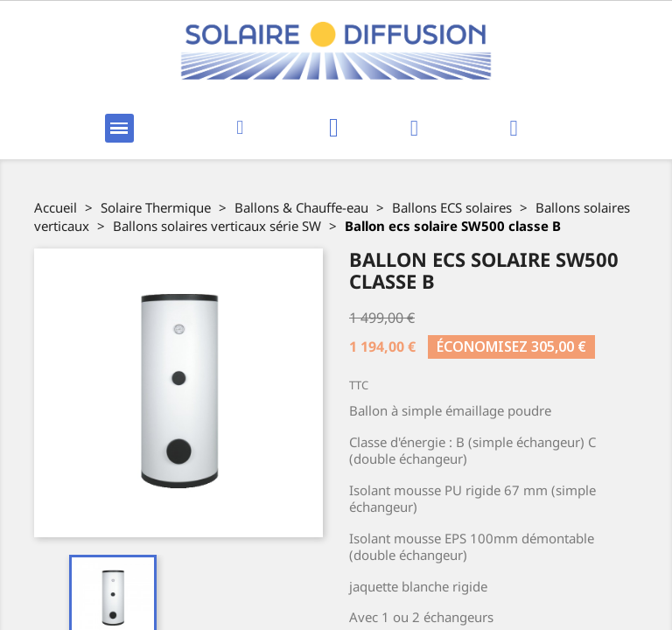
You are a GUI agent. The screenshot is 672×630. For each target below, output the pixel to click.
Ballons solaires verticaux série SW (217, 226)
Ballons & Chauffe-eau (301, 207)
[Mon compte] (414, 128)
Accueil (56, 207)
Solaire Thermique (156, 207)
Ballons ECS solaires (452, 207)
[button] (240, 128)
